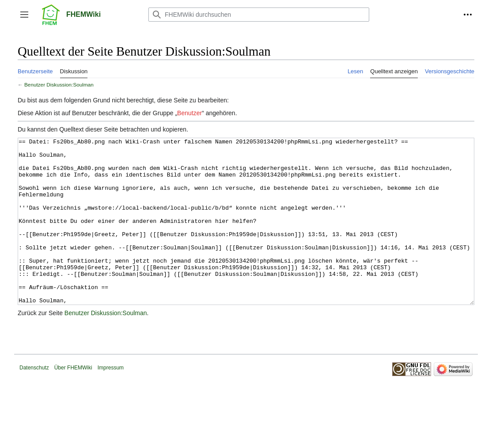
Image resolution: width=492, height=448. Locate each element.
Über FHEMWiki (73, 401)
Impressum (111, 401)
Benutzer (189, 113)
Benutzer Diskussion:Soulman (59, 85)
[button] (24, 15)
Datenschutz (34, 401)
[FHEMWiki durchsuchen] (259, 15)
